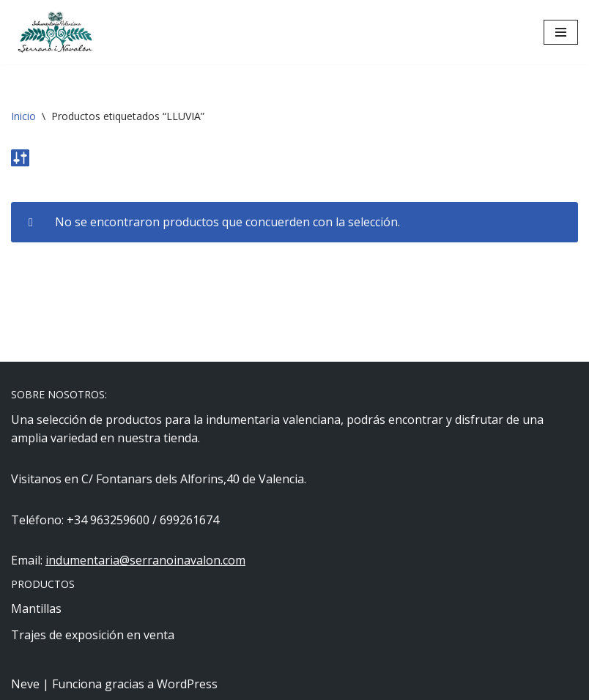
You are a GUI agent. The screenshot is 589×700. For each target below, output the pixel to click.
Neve (25, 684)
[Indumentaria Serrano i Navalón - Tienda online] (55, 32)
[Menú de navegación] (561, 32)
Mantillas (36, 608)
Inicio (23, 116)
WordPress (187, 684)
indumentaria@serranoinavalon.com (145, 560)
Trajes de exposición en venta (93, 635)
